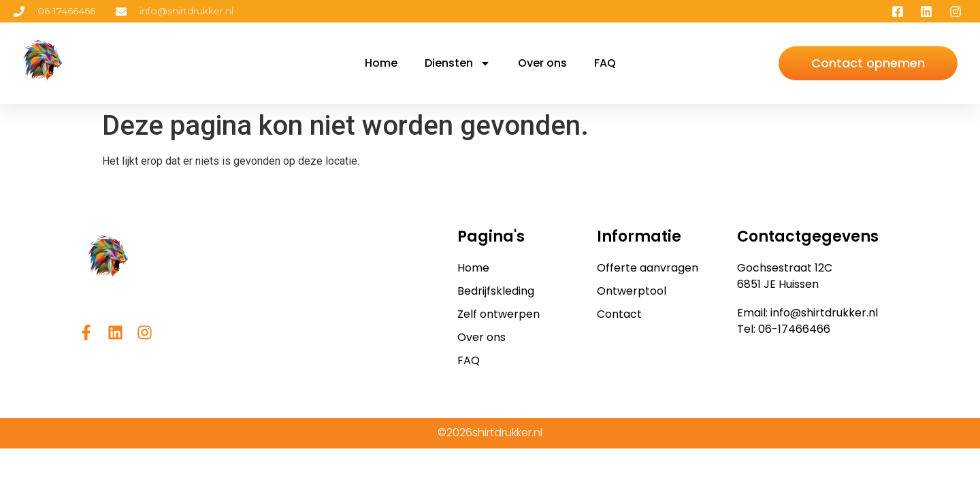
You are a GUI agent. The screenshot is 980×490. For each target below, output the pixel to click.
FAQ (605, 63)
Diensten (458, 63)
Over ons (542, 63)
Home (381, 63)
